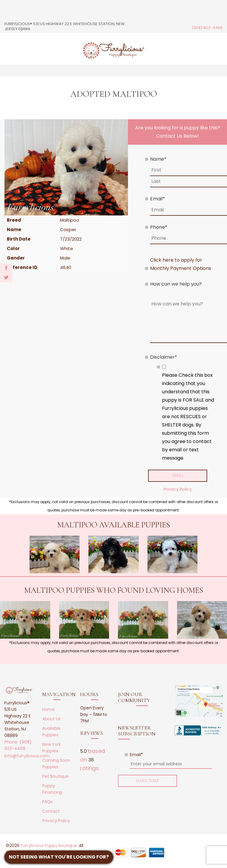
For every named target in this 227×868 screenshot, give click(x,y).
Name (158, 159)
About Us (51, 719)
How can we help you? (176, 284)
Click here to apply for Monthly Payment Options (181, 264)
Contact (51, 811)
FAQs (47, 802)
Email (158, 199)
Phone (159, 227)
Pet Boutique (55, 777)
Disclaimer (164, 357)
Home (48, 710)
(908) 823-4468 (207, 28)
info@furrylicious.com (27, 756)
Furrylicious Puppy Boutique (49, 846)
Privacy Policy (178, 489)
